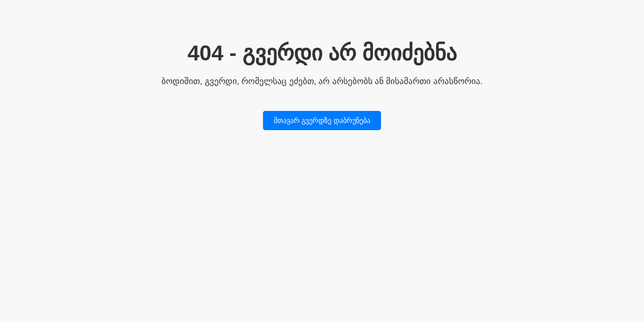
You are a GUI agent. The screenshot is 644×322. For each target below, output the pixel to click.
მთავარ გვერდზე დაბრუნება (322, 121)
